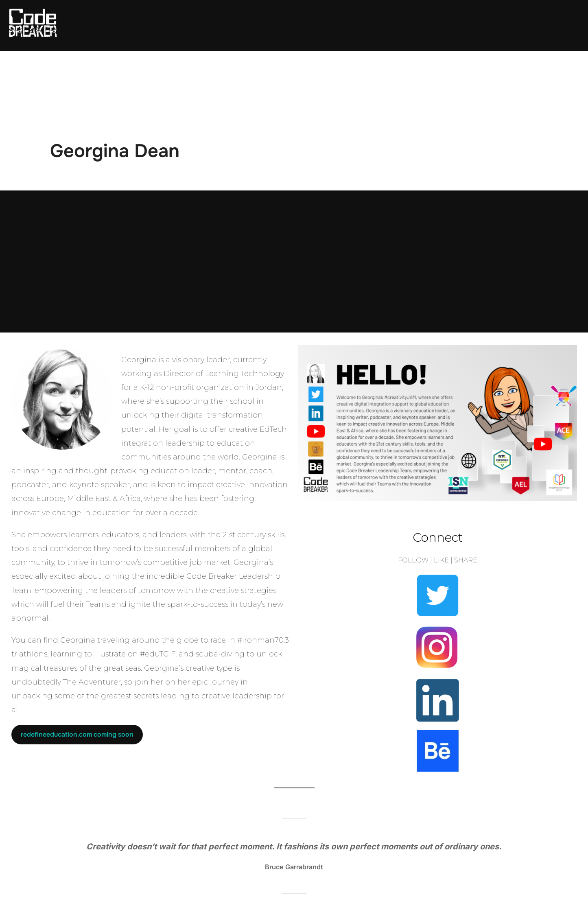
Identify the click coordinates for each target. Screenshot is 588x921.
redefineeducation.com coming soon (77, 734)
